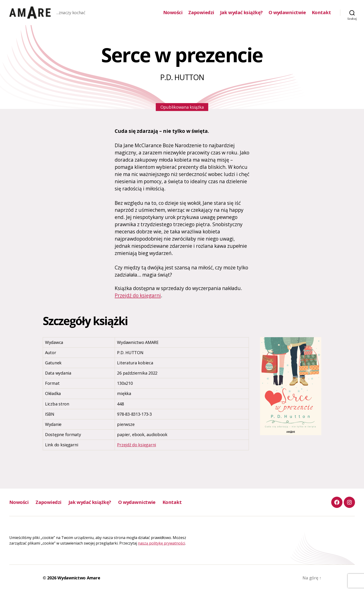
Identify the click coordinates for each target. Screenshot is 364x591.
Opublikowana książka (182, 107)
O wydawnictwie (287, 13)
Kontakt (321, 13)
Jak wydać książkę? (241, 13)
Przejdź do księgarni (138, 295)
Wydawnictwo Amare (79, 578)
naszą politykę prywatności (161, 543)
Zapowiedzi (201, 13)
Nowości (173, 13)
